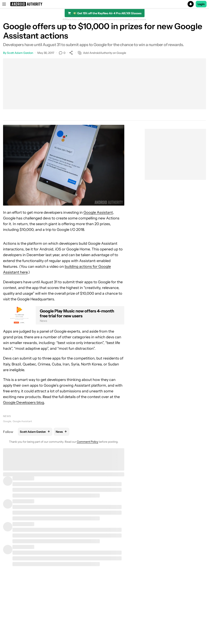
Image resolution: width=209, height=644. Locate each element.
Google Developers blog (24, 403)
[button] (104, 4)
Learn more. (140, 19)
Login (201, 4)
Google (7, 421)
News (7, 416)
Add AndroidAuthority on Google (102, 53)
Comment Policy (87, 442)
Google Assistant (98, 212)
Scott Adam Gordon (20, 53)
